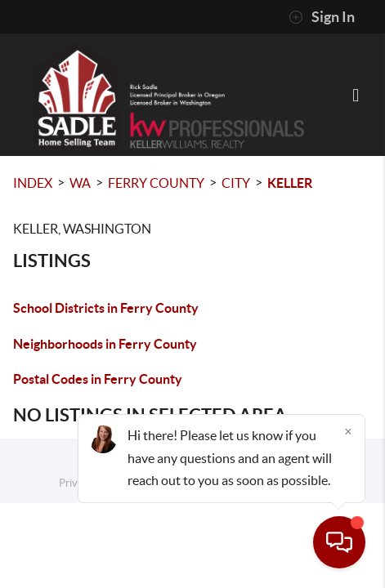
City (236, 183)
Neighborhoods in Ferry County (105, 344)
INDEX (33, 183)
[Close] (348, 431)
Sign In (322, 17)
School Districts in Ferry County (106, 308)
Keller (290, 183)
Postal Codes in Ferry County (98, 379)
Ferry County (156, 183)
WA (80, 183)
